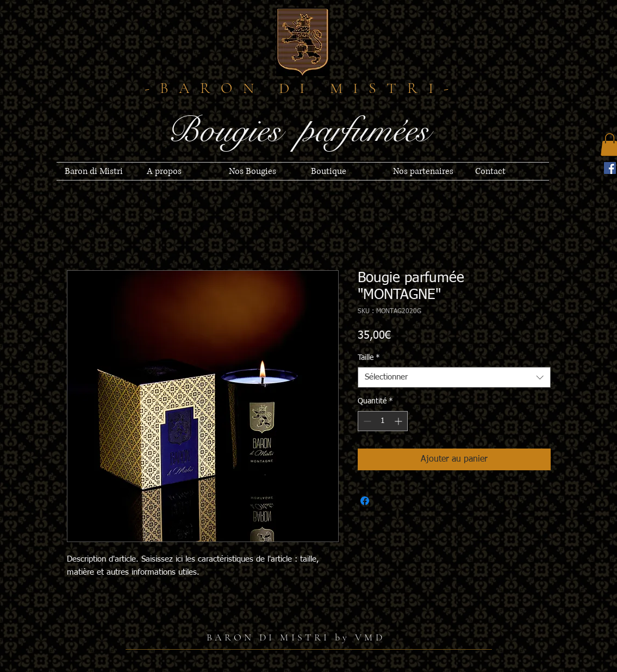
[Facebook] (610, 168)
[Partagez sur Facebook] (365, 501)
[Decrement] (366, 421)
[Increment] (399, 421)
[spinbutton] (383, 421)
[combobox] (454, 377)
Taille (369, 358)
